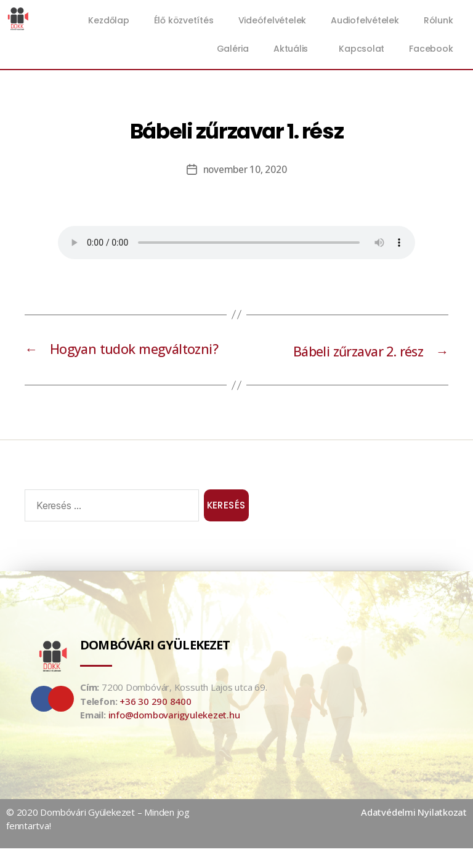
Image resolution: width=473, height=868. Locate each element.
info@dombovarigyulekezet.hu (174, 734)
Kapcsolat (362, 49)
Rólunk (439, 20)
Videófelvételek (273, 20)
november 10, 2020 (245, 169)
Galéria (233, 49)
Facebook (431, 49)
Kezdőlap (108, 20)
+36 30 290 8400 (156, 721)
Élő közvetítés (184, 20)
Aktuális (294, 49)
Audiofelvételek (365, 20)
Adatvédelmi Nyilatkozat (414, 832)
